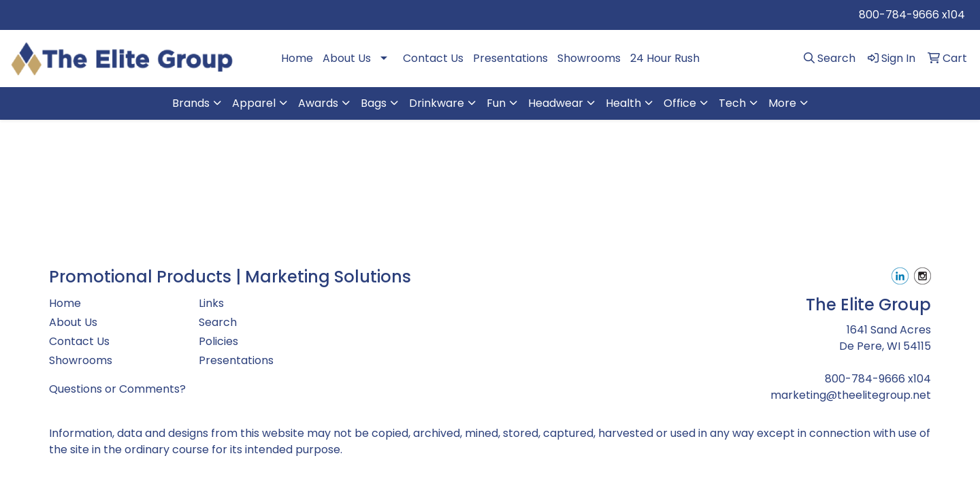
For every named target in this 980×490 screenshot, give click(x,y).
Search (218, 322)
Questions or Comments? (117, 389)
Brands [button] (191, 103)
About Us (347, 58)
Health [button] (623, 103)
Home (297, 58)
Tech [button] (732, 103)
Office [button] (680, 103)
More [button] (782, 103)
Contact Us (433, 58)
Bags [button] (374, 103)
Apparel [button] (254, 103)
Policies (218, 341)
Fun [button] (496, 103)
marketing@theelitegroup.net (851, 395)
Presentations (510, 58)
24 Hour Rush (665, 58)
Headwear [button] (556, 103)
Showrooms (589, 58)
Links (211, 303)
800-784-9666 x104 (912, 15)
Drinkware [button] (437, 103)
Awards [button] (318, 103)
